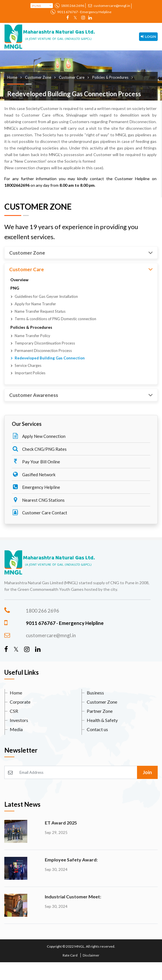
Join (147, 772)
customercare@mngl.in (109, 6)
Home (16, 693)
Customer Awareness (81, 395)
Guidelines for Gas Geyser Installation (46, 296)
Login (148, 37)
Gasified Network (34, 474)
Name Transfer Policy (32, 336)
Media (16, 729)
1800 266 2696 (73, 6)
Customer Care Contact (39, 512)
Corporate (20, 702)
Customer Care (81, 269)
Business (95, 693)
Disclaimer (91, 955)
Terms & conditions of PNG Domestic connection (55, 319)
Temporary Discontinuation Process (45, 343)
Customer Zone (81, 253)
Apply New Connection (39, 436)
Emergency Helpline (36, 487)
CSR (14, 711)
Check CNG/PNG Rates (39, 449)
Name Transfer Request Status (40, 311)
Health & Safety (102, 720)
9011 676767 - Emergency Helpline (84, 12)
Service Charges (28, 365)
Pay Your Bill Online (36, 461)
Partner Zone (100, 711)
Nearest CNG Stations (38, 500)
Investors (19, 720)
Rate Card (70, 955)
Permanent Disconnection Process (43, 351)
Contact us (97, 729)
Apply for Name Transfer (35, 304)
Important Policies (30, 373)
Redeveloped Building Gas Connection (50, 358)
